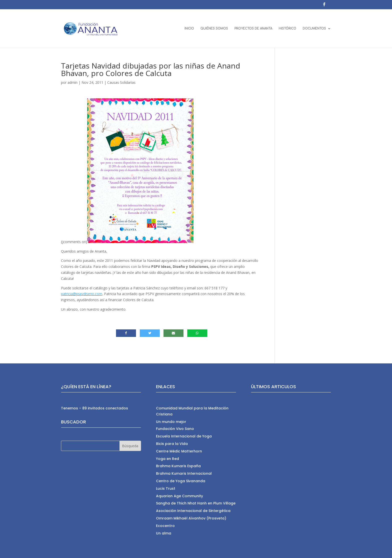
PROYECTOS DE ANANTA (253, 29)
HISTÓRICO (287, 29)
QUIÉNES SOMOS (214, 29)
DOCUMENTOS (314, 29)
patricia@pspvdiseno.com (82, 294)
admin (72, 82)
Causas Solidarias (121, 82)
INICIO (189, 29)
